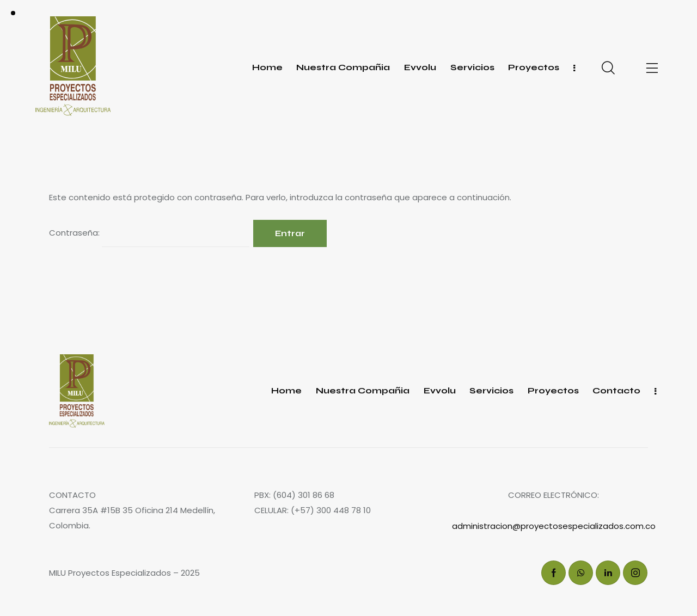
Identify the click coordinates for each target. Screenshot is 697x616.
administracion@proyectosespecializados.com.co (554, 526)
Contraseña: (149, 233)
